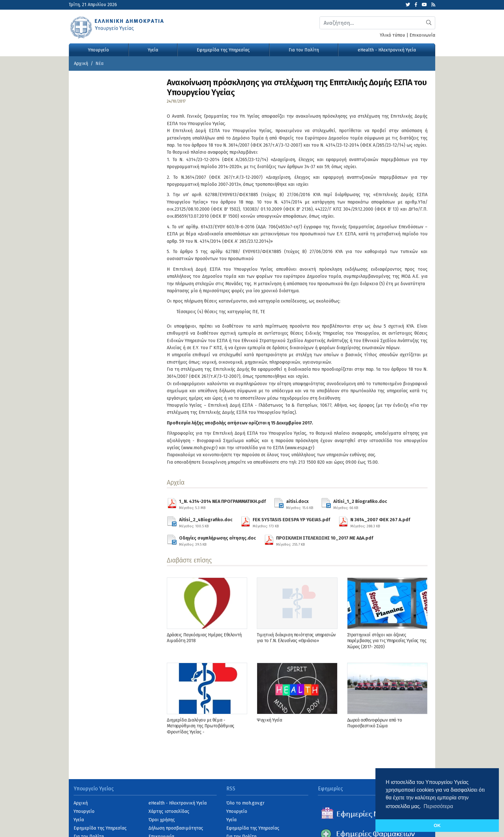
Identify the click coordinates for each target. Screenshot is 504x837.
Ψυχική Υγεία (269, 720)
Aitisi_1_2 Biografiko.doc (360, 504)
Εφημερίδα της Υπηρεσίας (223, 50)
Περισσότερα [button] (438, 806)
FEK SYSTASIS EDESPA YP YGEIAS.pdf (291, 522)
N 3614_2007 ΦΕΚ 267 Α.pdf (380, 522)
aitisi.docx (300, 504)
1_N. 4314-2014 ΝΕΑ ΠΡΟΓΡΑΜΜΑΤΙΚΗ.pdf (222, 504)
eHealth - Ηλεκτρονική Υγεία (387, 50)
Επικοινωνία (422, 35)
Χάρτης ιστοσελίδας (169, 811)
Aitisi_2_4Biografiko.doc (206, 522)
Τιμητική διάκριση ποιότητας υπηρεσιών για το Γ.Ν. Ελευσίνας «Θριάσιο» (296, 638)
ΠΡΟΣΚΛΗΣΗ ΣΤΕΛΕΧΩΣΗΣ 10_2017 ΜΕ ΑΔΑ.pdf (325, 540)
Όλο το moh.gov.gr (245, 803)
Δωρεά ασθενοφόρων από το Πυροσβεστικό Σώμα (375, 723)
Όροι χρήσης (162, 820)
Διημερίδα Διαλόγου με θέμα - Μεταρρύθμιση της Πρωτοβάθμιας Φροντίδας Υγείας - (201, 726)
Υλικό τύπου (392, 35)
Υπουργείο (99, 50)
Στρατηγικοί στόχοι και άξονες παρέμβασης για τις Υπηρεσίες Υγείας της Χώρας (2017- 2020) (387, 641)
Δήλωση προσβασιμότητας (176, 828)
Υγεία (153, 50)
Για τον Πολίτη (304, 50)
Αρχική (81, 64)
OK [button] (437, 825)
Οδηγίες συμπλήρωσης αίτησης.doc (217, 540)
